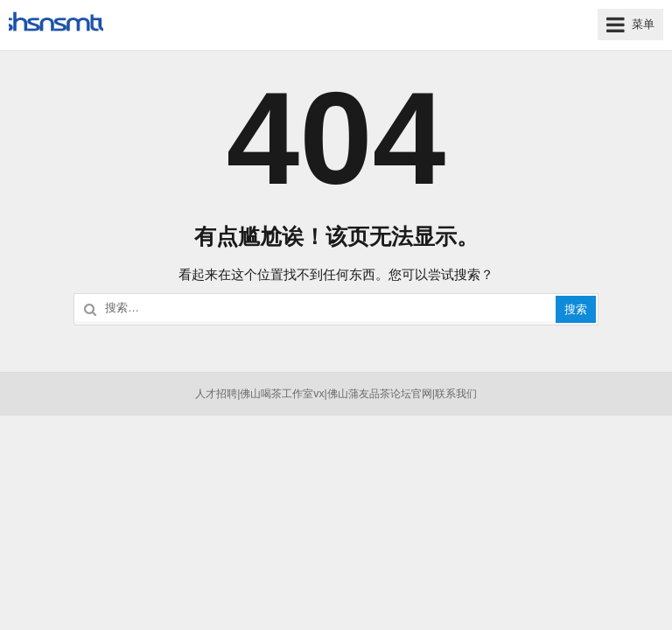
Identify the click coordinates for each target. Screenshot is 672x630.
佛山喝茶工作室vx (282, 394)
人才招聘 (216, 394)
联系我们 (456, 394)
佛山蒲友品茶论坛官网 (380, 394)
